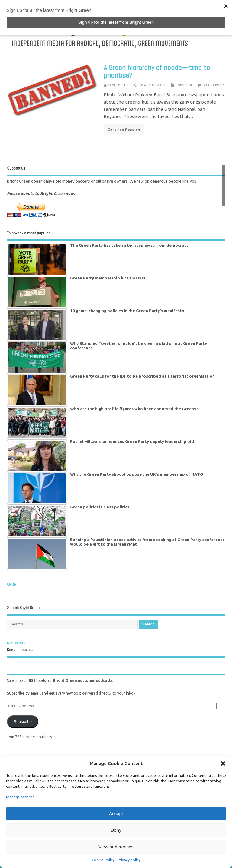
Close (11, 584)
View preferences (116, 847)
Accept (116, 813)
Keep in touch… (20, 650)
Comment (184, 85)
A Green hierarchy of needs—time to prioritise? (157, 71)
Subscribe (23, 722)
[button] (223, 764)
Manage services (20, 797)
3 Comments (214, 85)
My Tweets (16, 643)
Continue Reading (124, 129)
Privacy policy (129, 860)
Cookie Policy (103, 860)
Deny (116, 830)
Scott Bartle (118, 85)
